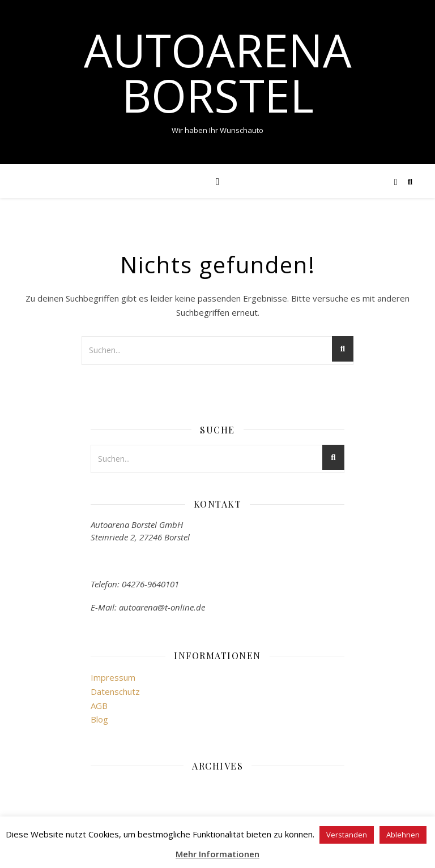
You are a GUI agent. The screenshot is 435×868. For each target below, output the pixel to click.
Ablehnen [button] (403, 835)
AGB (99, 706)
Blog (99, 719)
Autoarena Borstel (218, 72)
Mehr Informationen (217, 854)
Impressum (113, 677)
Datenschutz (115, 691)
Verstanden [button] (347, 835)
